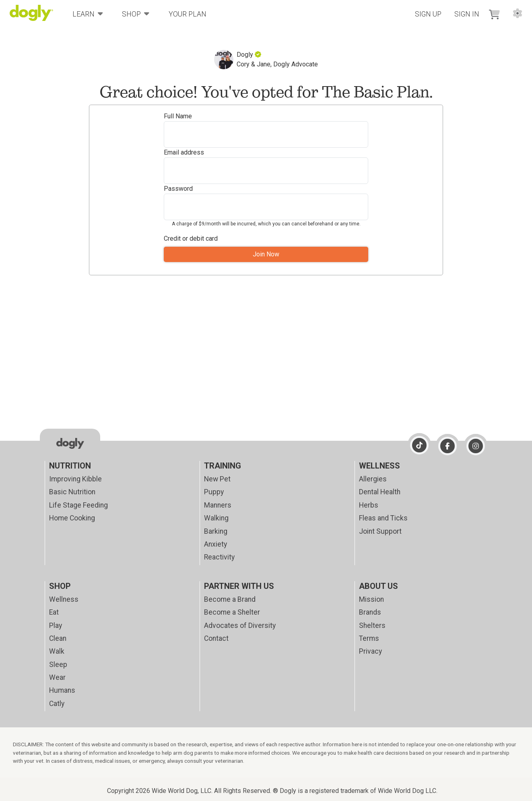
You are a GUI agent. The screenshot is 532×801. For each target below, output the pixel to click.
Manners (218, 505)
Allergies (373, 479)
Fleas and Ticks (383, 518)
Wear (57, 677)
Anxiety (215, 544)
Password (178, 189)
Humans (62, 690)
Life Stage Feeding (78, 505)
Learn (88, 13)
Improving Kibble (75, 479)
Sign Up (428, 14)
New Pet (217, 479)
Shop (136, 13)
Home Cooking (72, 518)
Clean (58, 638)
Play (56, 626)
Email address (184, 152)
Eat (54, 612)
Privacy (370, 651)
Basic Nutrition (72, 492)
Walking (216, 518)
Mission (371, 599)
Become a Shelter (232, 612)
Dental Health (380, 492)
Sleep (58, 665)
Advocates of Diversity (240, 626)
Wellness (64, 599)
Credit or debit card (191, 238)
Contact (216, 638)
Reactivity (219, 557)
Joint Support (380, 531)
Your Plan (188, 14)
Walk (57, 651)
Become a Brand (230, 599)
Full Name (178, 116)
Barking (216, 531)
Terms (369, 638)
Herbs (369, 505)
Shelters (372, 626)
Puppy (214, 492)
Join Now (266, 254)
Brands (370, 612)
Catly (57, 704)
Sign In (467, 14)
